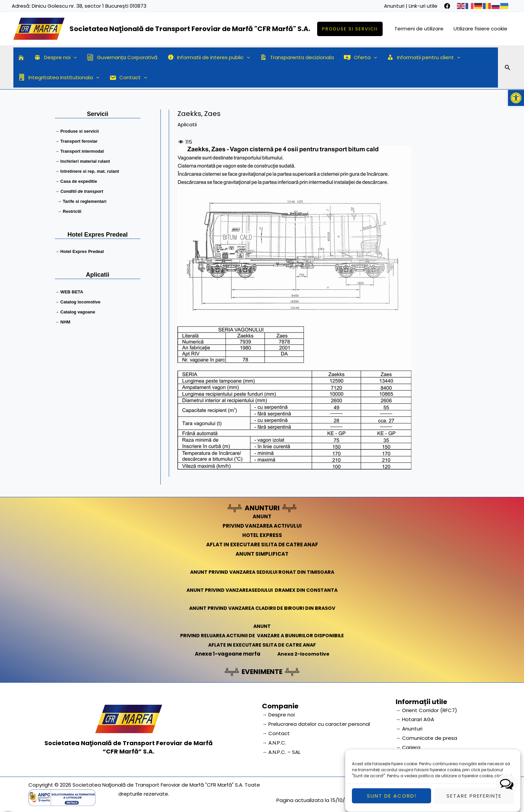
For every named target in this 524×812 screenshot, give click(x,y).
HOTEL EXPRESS (262, 535)
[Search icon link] (508, 69)
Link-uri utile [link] (423, 6)
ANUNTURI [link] (262, 508)
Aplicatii (187, 124)
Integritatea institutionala (59, 78)
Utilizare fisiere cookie (480, 29)
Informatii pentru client (424, 57)
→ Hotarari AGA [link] (415, 719)
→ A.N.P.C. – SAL (281, 752)
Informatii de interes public (209, 57)
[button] (516, 98)
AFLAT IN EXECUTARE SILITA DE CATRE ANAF (262, 545)
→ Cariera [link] (408, 747)
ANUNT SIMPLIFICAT (262, 554)
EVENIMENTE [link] (262, 672)
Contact (128, 78)
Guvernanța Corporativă (122, 57)
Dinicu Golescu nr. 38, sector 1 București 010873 (89, 6)
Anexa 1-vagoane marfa (226, 654)
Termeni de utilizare (419, 29)
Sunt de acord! (392, 801)
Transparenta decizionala (297, 57)
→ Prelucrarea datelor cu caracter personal (316, 724)
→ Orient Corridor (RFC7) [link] (426, 710)
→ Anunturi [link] (409, 729)
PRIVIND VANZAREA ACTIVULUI (262, 526)
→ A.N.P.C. (274, 743)
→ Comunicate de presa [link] (426, 738)
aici (508, 781)
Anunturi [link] (394, 6)
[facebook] (447, 6)
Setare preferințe (474, 801)
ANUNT (262, 516)
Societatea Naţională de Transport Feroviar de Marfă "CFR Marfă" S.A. (190, 29)
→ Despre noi (278, 715)
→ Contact (276, 733)
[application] (74, 57)
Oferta (360, 57)
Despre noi (55, 57)
